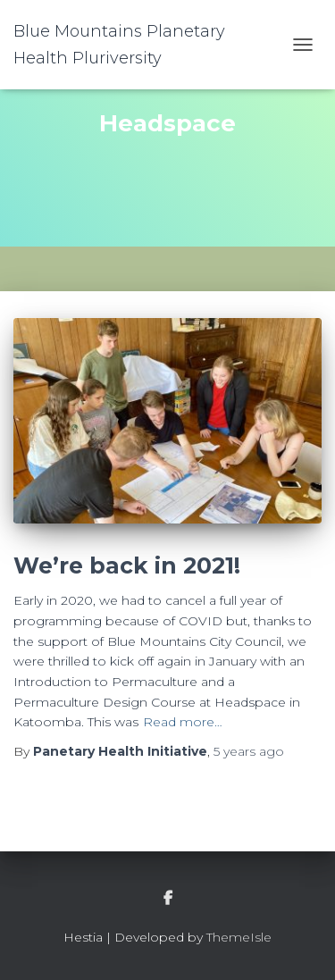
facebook (168, 899)
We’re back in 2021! (127, 565)
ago (249, 751)
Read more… (183, 722)
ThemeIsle (239, 937)
